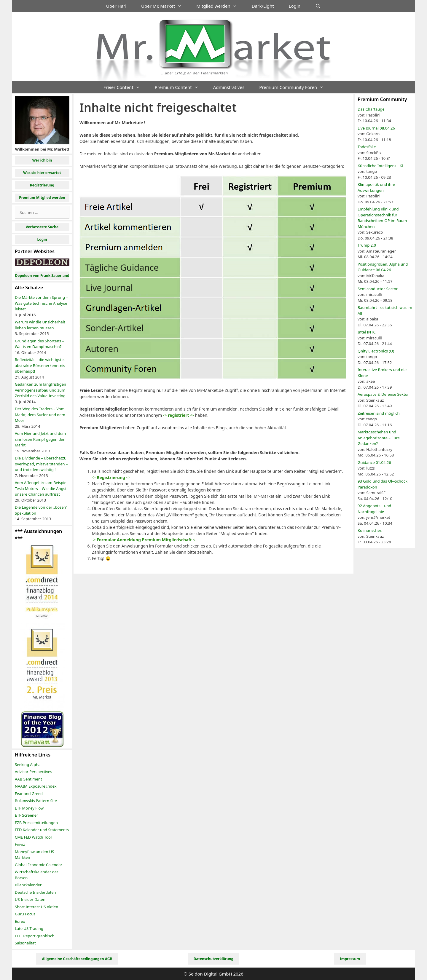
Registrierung (42, 185)
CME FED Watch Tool (33, 837)
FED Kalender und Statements (42, 830)
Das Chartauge (371, 109)
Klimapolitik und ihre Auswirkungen (376, 187)
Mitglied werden (220, 6)
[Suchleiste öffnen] (318, 6)
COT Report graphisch (35, 936)
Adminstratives (229, 87)
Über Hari (116, 6)
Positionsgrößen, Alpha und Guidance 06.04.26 (383, 267)
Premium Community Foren (295, 87)
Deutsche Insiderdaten (35, 892)
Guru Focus (25, 914)
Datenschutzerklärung (213, 959)
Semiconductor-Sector (378, 289)
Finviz (20, 844)
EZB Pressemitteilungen (36, 823)
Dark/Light (263, 6)
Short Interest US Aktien (36, 907)
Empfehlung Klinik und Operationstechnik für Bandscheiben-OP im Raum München (382, 218)
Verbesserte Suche (42, 227)
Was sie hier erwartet (42, 173)
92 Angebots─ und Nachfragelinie (374, 509)
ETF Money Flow (29, 808)
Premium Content (180, 87)
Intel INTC (367, 332)
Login (295, 6)
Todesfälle (367, 147)
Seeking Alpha (28, 764)
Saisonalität (25, 943)
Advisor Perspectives (34, 772)
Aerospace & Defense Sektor (383, 394)
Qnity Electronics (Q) (376, 351)
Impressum (350, 959)
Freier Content (125, 87)
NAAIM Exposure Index (36, 786)
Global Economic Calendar (39, 865)
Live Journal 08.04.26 (376, 128)
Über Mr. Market (165, 6)
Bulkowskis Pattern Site (36, 801)
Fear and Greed (29, 794)
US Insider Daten (30, 899)
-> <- (179, 415)
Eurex (20, 921)
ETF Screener (26, 815)
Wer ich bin (42, 160)
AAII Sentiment (28, 779)
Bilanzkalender (28, 885)
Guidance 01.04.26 (374, 462)
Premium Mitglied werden (42, 198)
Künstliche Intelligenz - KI (380, 166)
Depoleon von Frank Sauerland (42, 276)
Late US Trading (29, 928)
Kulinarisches (370, 530)
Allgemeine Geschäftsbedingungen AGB (77, 959)
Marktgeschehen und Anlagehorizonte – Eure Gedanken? (379, 438)
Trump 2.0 (367, 245)
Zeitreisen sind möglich (379, 413)
